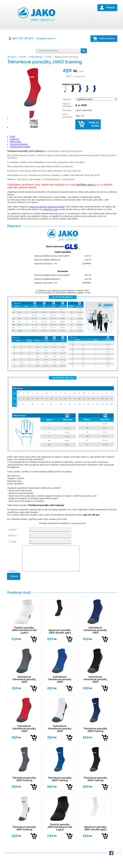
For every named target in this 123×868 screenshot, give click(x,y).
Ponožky (49, 57)
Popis (13, 136)
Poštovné (15, 139)
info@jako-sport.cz (86, 185)
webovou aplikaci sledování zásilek (47, 207)
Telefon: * (13, 536)
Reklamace (15, 142)
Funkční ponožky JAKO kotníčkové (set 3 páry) (24, 635)
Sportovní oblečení (36, 57)
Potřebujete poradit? (20, 147)
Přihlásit (110, 8)
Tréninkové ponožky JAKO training (95, 735)
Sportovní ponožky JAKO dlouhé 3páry (60, 636)
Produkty (23, 57)
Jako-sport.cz (12, 57)
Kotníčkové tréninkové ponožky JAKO (95, 635)
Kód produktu (68, 116)
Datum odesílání (67, 105)
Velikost (67, 99)
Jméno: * (13, 530)
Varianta (67, 110)
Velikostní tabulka (19, 144)
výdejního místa (50, 209)
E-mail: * (13, 542)
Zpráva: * (14, 576)
